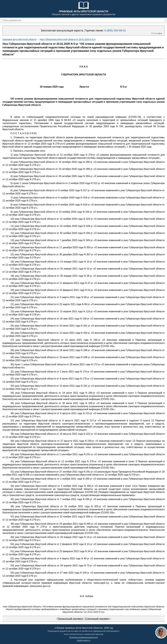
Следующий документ (97, 619)
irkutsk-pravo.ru (84, 640)
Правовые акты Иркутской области (19, 39)
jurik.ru (160, 33)
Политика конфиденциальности (84, 637)
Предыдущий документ (70, 619)
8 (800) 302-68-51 (115, 31)
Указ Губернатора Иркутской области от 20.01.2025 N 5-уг (68, 39)
